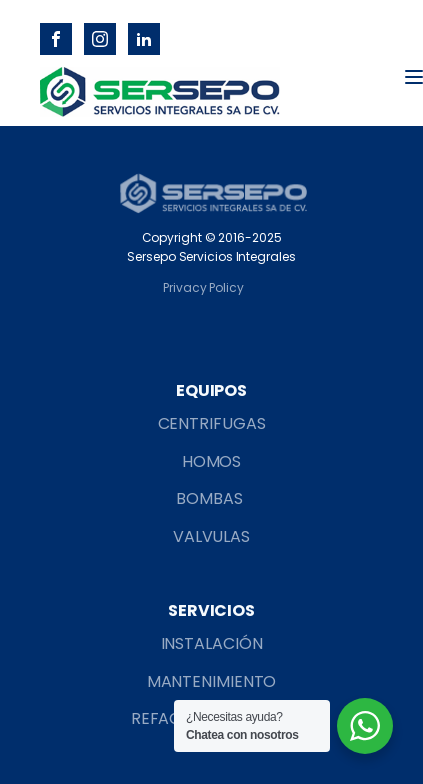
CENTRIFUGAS (212, 423)
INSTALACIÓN (212, 643)
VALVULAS (211, 536)
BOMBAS (211, 498)
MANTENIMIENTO (212, 681)
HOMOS (212, 461)
